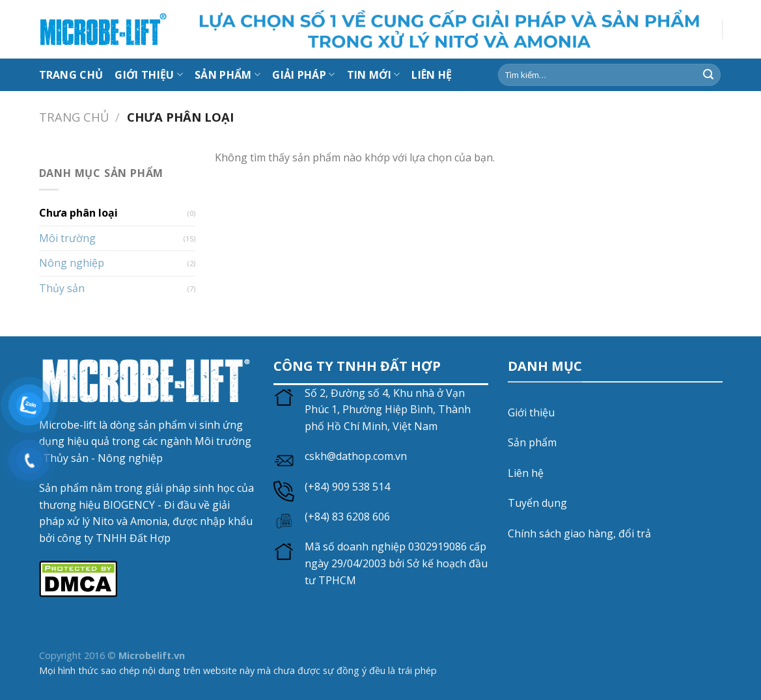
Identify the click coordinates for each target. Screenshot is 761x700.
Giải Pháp (303, 75)
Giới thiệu (149, 75)
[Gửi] (708, 75)
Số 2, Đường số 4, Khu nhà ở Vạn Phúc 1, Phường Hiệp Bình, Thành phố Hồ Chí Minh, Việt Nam (388, 410)
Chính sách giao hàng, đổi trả (579, 533)
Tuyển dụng (537, 503)
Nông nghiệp (72, 263)
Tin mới (374, 75)
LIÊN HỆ (432, 75)
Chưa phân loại (78, 213)
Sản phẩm (532, 442)
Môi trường (67, 238)
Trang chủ (71, 75)
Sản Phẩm (228, 75)
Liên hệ (526, 473)
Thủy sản (62, 288)
